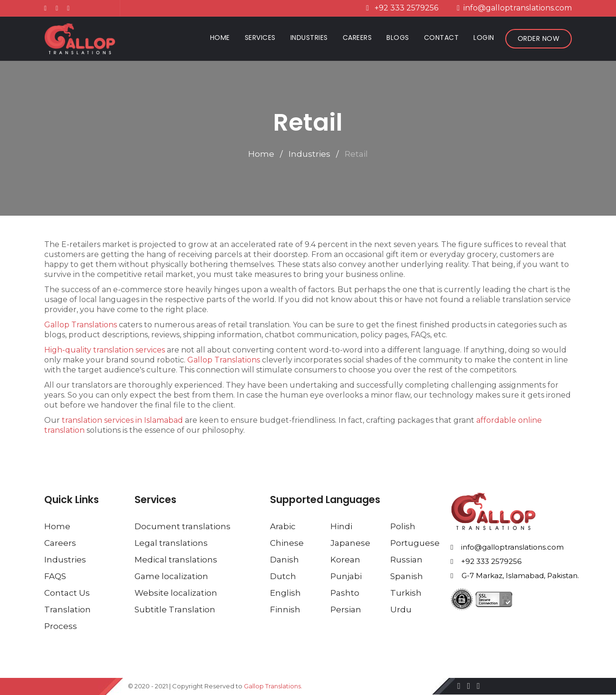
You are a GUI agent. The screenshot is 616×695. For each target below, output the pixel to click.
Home (222, 37)
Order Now (539, 38)
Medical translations (176, 560)
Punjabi (346, 576)
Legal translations (171, 543)
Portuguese (415, 543)
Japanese (350, 543)
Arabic (283, 526)
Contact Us (67, 593)
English (285, 593)
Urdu (401, 609)
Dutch (283, 576)
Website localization (176, 593)
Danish (284, 560)
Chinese (287, 543)
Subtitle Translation (175, 609)
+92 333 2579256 (486, 562)
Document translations (183, 526)
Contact (442, 38)
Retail (356, 154)
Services (260, 38)
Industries (309, 38)
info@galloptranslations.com (507, 547)
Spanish (407, 576)
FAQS (55, 576)
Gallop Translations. (273, 686)
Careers (357, 38)
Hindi (341, 526)
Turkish (406, 593)
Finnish (285, 609)
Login (484, 38)
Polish (403, 526)
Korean (345, 560)
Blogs (398, 38)
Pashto (345, 593)
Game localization (171, 576)
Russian (406, 560)
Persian (346, 609)
